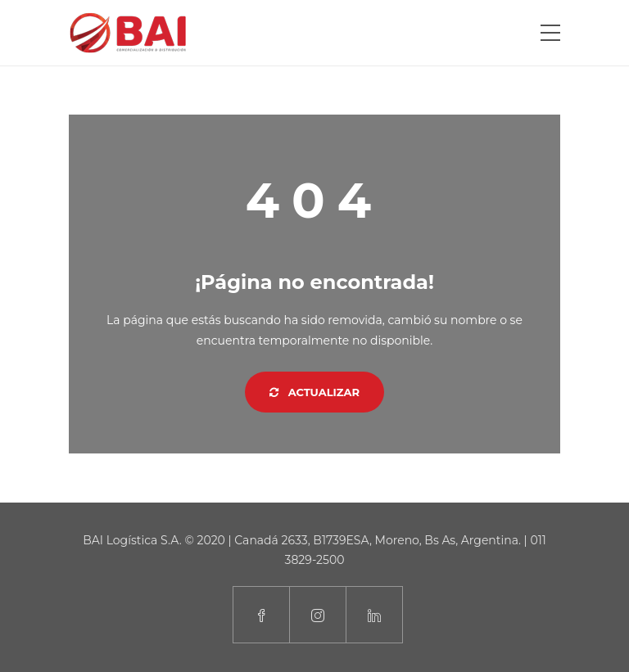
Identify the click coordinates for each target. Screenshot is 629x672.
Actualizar (314, 392)
